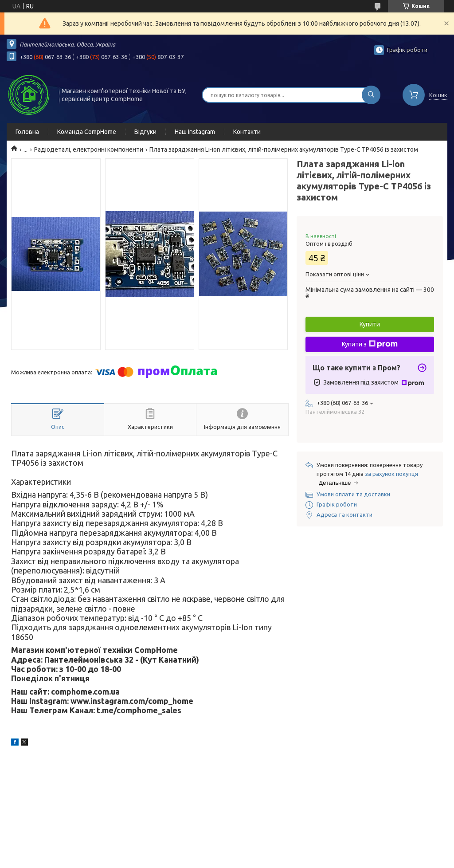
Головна (27, 132)
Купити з (370, 344)
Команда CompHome (87, 132)
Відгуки (145, 132)
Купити (370, 324)
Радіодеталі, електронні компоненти (89, 149)
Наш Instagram (195, 132)
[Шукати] (371, 95)
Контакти (247, 132)
